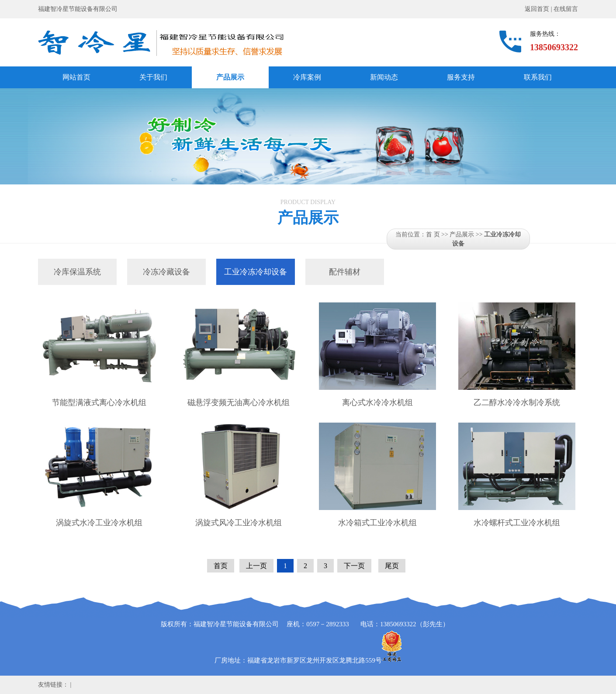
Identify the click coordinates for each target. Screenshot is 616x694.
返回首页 (537, 9)
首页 (221, 566)
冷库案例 (307, 77)
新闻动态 (384, 77)
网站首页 (76, 77)
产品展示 (230, 77)
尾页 (392, 566)
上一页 (256, 566)
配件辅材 (345, 272)
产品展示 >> (467, 234)
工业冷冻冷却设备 (256, 272)
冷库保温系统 (77, 272)
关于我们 (153, 77)
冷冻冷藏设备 (166, 272)
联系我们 (538, 77)
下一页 (354, 566)
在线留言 (566, 9)
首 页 (433, 234)
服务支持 (461, 77)
